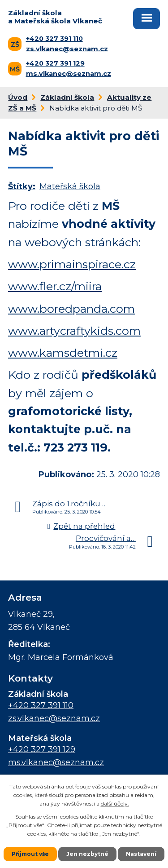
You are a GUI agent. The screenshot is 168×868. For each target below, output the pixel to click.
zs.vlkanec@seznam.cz (67, 49)
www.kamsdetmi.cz (63, 353)
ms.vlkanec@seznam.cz (69, 74)
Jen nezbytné (87, 854)
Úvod (18, 97)
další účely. (115, 804)
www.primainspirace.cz (72, 264)
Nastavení (141, 854)
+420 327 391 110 (54, 39)
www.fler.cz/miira (55, 286)
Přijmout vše (30, 854)
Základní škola (67, 97)
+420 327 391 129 (55, 63)
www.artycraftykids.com (74, 331)
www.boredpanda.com (71, 309)
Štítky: (22, 186)
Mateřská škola (70, 186)
